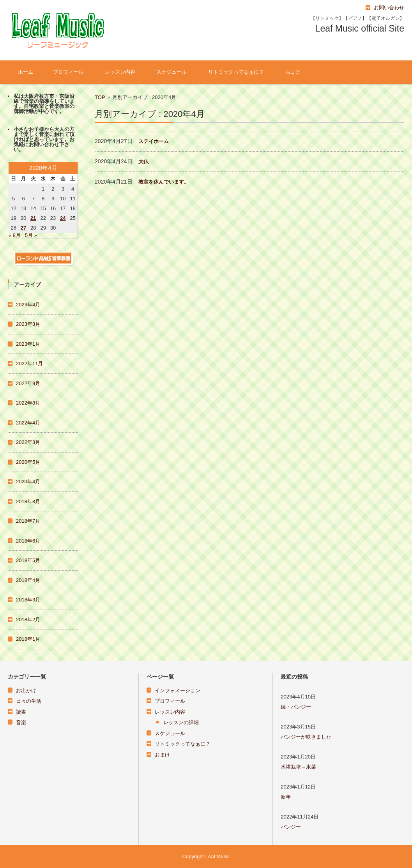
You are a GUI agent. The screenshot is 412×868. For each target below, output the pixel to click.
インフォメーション (178, 690)
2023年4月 (28, 305)
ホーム (26, 72)
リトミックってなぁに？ (236, 72)
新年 (286, 797)
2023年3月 (28, 324)
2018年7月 (28, 521)
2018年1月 (28, 639)
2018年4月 (28, 580)
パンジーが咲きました (306, 737)
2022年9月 (28, 383)
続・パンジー (296, 707)
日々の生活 (29, 701)
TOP (100, 97)
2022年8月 (28, 403)
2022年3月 (28, 442)
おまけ (293, 72)
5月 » (31, 235)
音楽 (21, 722)
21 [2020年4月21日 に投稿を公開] (33, 218)
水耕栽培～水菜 (298, 767)
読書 (21, 712)
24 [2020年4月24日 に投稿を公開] (63, 218)
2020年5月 (28, 462)
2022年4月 (28, 423)
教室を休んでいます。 (164, 182)
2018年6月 (28, 541)
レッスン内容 (120, 72)
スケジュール (172, 72)
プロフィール (68, 72)
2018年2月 (28, 620)
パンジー (291, 827)
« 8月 (15, 235)
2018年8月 (28, 501)
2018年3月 (28, 600)
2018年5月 (28, 560)
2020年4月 (28, 482)
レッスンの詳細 (181, 722)
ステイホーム (154, 141)
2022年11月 (29, 363)
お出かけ (26, 690)
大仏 (143, 162)
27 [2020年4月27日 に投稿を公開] (23, 228)
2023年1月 (28, 344)
